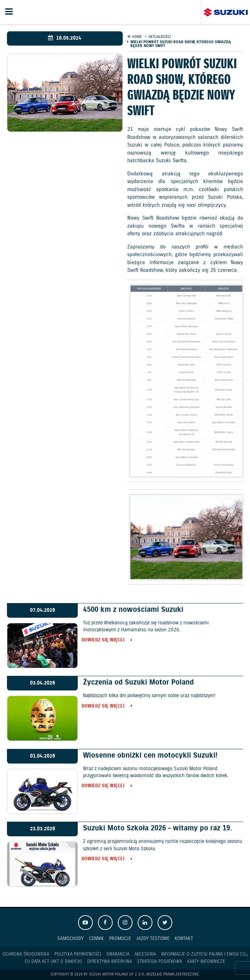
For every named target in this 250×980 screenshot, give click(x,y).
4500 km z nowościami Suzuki (133, 610)
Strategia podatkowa (160, 962)
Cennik (96, 938)
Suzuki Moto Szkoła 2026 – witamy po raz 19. (158, 828)
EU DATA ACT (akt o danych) (53, 962)
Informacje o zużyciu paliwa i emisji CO (204, 955)
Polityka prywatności (78, 954)
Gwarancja (118, 954)
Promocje (120, 938)
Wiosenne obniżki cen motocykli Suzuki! (150, 756)
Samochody (70, 938)
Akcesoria (145, 954)
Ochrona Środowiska (26, 954)
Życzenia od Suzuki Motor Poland (138, 682)
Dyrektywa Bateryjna (109, 962)
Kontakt (184, 938)
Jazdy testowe (153, 938)
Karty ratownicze (206, 962)
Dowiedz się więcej (104, 641)
